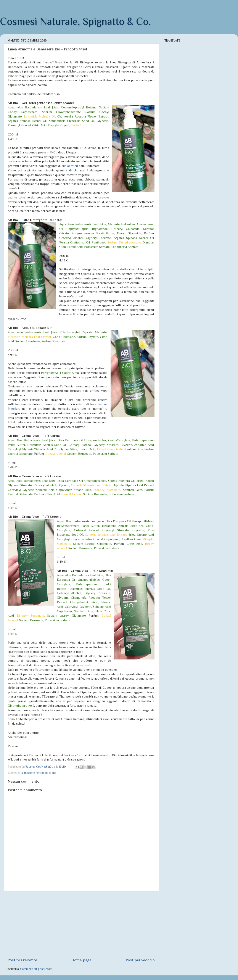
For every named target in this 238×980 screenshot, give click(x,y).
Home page (81, 960)
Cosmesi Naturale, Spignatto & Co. (75, 21)
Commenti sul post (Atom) (37, 969)
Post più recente (22, 960)
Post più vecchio (140, 960)
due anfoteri (70, 166)
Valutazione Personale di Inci (38, 773)
